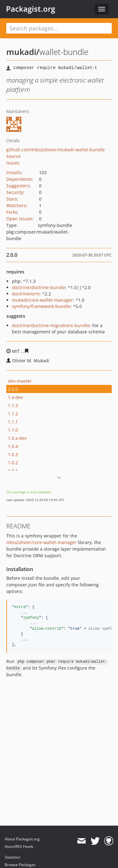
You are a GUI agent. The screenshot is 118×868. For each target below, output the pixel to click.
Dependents (19, 179)
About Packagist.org (22, 839)
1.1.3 (13, 405)
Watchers (16, 205)
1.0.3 (13, 454)
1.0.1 (13, 471)
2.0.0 (13, 389)
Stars (12, 199)
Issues (13, 163)
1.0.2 (13, 463)
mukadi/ (23, 52)
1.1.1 (13, 422)
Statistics (13, 857)
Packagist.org (31, 9)
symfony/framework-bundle (41, 306)
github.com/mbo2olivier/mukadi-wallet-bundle (56, 150)
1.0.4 (13, 446)
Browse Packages (20, 865)
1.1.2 (13, 414)
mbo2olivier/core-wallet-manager (41, 542)
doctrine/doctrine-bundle (39, 287)
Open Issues (19, 219)
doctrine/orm (26, 294)
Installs (14, 173)
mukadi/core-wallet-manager (42, 300)
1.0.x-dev (17, 438)
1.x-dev (15, 397)
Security (15, 192)
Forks (12, 212)
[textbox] (59, 28)
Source (14, 156)
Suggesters (18, 186)
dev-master (20, 381)
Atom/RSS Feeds (19, 846)
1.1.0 (13, 430)
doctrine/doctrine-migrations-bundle (51, 325)
